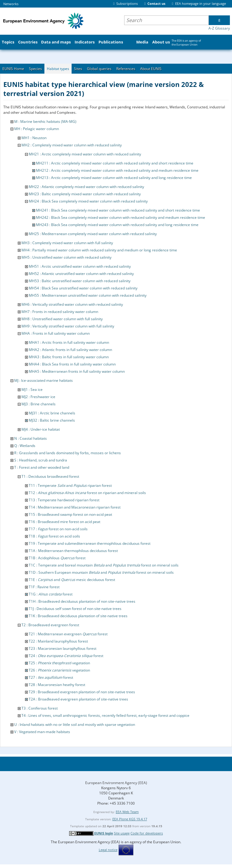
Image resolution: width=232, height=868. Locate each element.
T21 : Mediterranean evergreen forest (68, 634)
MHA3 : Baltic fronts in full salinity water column (69, 357)
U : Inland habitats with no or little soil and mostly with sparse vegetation (75, 724)
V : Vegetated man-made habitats (42, 732)
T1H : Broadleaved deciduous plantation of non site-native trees (82, 601)
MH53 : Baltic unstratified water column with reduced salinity (80, 281)
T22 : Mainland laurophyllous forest (58, 641)
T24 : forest (66, 656)
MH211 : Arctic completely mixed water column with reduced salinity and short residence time (115, 163)
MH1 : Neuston (34, 138)
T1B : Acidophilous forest (57, 558)
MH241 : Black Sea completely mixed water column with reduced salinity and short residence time (118, 210)
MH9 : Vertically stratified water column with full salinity (68, 326)
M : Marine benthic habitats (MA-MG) (45, 121)
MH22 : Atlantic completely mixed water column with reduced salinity (86, 187)
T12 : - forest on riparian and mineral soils (87, 493)
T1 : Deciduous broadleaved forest (50, 476)
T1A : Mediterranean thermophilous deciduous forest (73, 551)
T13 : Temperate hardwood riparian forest (64, 500)
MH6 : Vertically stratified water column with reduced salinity (72, 304)
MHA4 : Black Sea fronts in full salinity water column (72, 364)
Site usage (122, 833)
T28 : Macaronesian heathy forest (57, 685)
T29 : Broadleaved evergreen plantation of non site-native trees (82, 692)
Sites (78, 69)
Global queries (99, 69)
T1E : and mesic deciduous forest (72, 580)
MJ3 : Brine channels (39, 404)
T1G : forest (51, 594)
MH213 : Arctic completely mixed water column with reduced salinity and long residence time (114, 178)
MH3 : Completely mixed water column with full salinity (67, 243)
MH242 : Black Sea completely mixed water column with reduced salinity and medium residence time (121, 217)
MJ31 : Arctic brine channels (52, 413)
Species (35, 69)
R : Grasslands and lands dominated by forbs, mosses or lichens (68, 453)
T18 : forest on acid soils (54, 536)
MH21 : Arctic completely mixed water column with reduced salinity (85, 154)
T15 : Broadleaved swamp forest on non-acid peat (70, 514)
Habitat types (58, 69)
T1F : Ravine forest (44, 587)
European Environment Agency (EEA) (116, 783)
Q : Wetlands (25, 446)
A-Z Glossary (219, 28)
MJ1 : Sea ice (32, 389)
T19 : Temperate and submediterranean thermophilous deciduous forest (90, 543)
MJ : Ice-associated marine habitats (43, 380)
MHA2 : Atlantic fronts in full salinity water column (70, 350)
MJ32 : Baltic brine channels (52, 420)
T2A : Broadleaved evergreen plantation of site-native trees (78, 699)
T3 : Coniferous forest (40, 708)
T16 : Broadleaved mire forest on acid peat (64, 522)
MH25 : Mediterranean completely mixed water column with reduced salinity (93, 234)
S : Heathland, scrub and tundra (41, 460)
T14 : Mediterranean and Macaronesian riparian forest (75, 507)
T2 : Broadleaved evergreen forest (50, 625)
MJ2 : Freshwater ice (38, 397)
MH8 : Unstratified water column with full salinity (62, 319)
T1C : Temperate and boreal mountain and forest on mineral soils (104, 565)
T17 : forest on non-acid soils (58, 529)
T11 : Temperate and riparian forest (70, 485)
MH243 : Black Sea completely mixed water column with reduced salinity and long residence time (117, 225)
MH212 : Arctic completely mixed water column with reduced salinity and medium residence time (117, 170)
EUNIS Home (13, 69)
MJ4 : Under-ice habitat (41, 429)
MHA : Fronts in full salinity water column (56, 333)
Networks (11, 4)
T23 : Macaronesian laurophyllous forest (63, 648)
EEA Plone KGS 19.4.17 (130, 819)
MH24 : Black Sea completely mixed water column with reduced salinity (88, 201)
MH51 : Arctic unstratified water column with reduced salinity (80, 266)
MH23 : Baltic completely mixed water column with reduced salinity (85, 194)
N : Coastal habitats (31, 438)
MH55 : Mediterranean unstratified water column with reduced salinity (88, 295)
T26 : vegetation (59, 670)
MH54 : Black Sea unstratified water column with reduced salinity (83, 288)
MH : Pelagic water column (37, 129)
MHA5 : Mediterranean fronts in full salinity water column (77, 371)
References (126, 69)
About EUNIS (151, 69)
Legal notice (108, 850)
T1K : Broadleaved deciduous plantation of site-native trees (78, 616)
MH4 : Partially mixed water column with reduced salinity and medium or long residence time (99, 250)
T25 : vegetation (59, 663)
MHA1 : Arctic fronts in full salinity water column (69, 342)
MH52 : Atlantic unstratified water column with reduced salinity (81, 274)
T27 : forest (51, 677)
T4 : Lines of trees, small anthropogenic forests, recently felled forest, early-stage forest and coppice (105, 715)
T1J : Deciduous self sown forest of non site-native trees (75, 609)
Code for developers (147, 833)
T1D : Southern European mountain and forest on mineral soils (101, 572)
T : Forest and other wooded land (42, 467)
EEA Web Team (127, 812)
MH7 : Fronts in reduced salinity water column (60, 312)
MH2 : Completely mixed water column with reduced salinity (72, 145)
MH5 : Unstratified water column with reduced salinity (66, 257)
